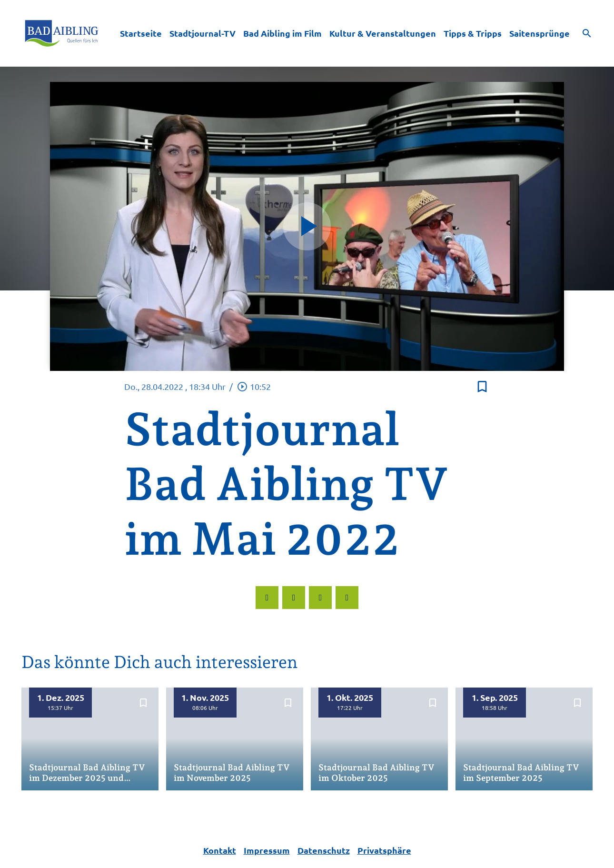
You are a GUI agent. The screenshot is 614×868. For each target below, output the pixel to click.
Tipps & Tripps (473, 33)
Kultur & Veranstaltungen (383, 33)
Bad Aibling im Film (282, 33)
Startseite (141, 33)
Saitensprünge (540, 33)
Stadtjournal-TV (203, 33)
